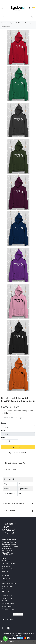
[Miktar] (10, 441)
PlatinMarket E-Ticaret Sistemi (12, 642)
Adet (3, 437)
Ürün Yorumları (18, 511)
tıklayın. (7, 413)
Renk (3, 430)
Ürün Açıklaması (18, 470)
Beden (4, 423)
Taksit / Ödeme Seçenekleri (18, 503)
